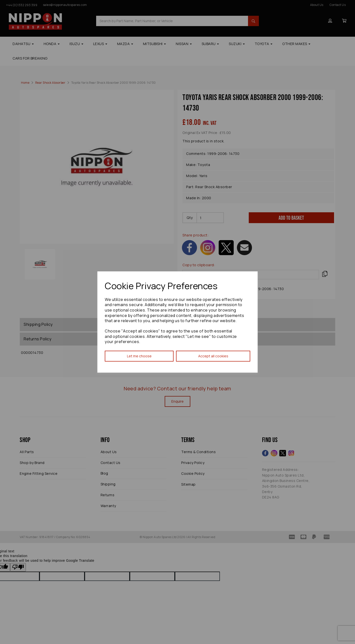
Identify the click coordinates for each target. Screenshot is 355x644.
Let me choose (139, 356)
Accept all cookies (213, 356)
